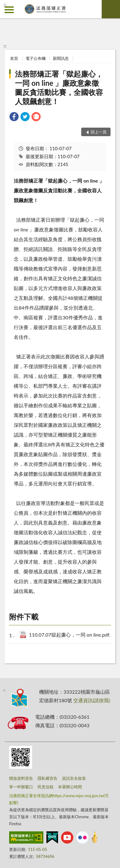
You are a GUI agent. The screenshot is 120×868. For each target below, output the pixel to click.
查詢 (111, 9)
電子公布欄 (36, 58)
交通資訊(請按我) (92, 700)
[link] (14, 117)
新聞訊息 (61, 58)
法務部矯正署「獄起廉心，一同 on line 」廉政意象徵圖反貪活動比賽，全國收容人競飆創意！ (59, 87)
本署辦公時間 (70, 787)
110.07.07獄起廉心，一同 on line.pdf (72, 635)
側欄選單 (9, 10)
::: (5, 5)
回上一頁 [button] (99, 132)
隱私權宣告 (47, 778)
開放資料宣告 (21, 778)
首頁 (14, 58)
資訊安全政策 (74, 778)
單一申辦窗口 (21, 787)
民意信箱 (45, 787)
